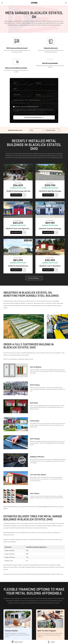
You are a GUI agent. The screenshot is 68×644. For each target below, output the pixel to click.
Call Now (51, 642)
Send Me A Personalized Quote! (34, 117)
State (32, 129)
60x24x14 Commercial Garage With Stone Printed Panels (50, 230)
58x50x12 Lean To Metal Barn (50, 266)
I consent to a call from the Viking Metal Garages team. (26, 107)
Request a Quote (17, 642)
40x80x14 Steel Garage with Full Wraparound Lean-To (18, 192)
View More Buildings (34, 278)
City (48, 129)
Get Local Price (16, 195)
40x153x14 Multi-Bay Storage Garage (50, 192)
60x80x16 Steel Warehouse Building (18, 267)
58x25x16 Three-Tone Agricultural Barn (18, 230)
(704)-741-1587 (42, 507)
